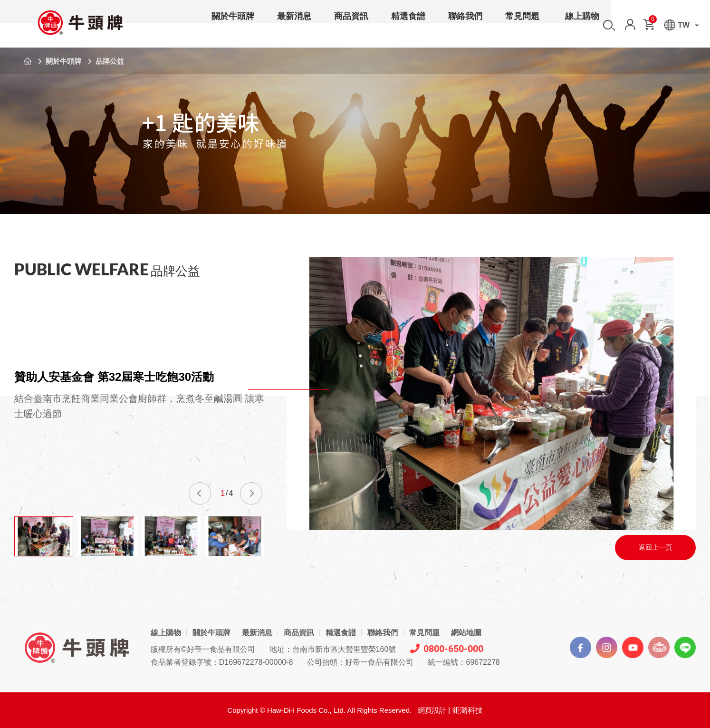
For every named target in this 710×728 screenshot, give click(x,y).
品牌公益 (110, 61)
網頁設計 (432, 710)
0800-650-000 (447, 649)
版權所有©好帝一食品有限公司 (203, 649)
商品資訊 (351, 26)
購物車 (652, 21)
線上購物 (582, 26)
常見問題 (522, 26)
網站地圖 (466, 633)
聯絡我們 (465, 26)
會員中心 (630, 24)
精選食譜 (408, 26)
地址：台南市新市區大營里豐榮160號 (333, 649)
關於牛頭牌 (233, 26)
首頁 (28, 61)
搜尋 (609, 25)
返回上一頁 (655, 547)
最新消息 (294, 26)
